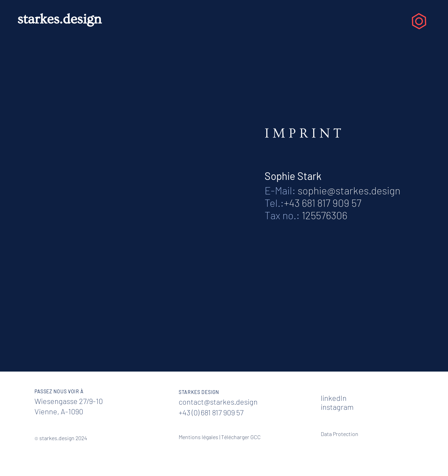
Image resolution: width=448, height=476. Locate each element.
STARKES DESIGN (199, 392)
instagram (337, 407)
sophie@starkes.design (349, 190)
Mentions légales (198, 437)
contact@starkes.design (218, 402)
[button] (419, 21)
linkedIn (334, 398)
